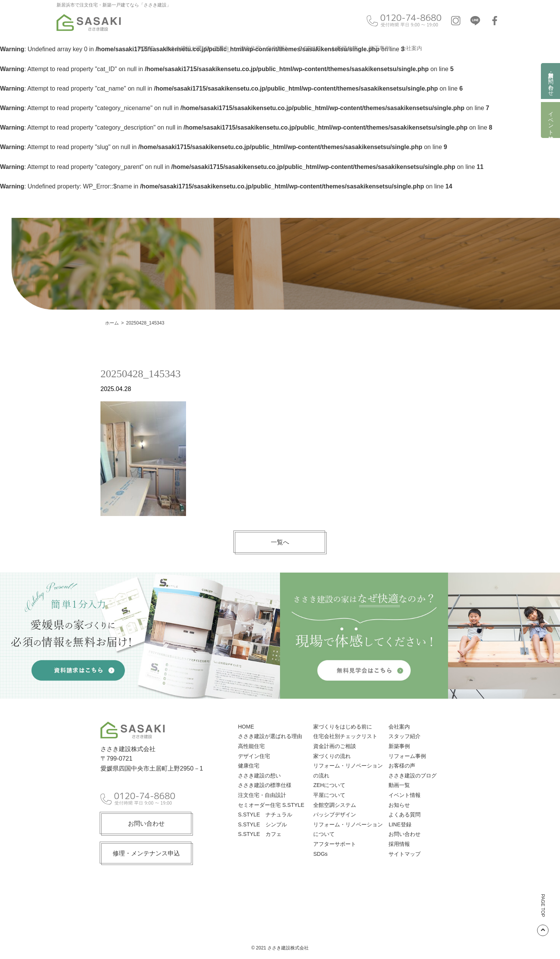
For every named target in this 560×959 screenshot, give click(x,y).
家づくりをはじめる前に (343, 727)
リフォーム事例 (407, 756)
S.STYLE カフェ (260, 834)
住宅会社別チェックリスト (345, 736)
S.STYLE (309, 48)
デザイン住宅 (254, 756)
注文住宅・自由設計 (264, 48)
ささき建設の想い (259, 776)
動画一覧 (399, 785)
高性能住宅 (251, 746)
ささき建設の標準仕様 (265, 785)
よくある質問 (405, 815)
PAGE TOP (543, 915)
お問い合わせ (146, 824)
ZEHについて (329, 785)
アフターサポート (335, 844)
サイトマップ (405, 854)
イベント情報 (551, 120)
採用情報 (399, 844)
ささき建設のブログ (413, 776)
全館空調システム (335, 805)
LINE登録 (400, 824)
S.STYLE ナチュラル (265, 815)
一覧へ (280, 542)
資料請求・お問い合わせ (551, 81)
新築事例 (399, 746)
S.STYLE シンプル (262, 824)
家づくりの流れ (332, 756)
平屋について (329, 795)
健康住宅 (249, 766)
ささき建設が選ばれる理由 (197, 48)
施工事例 (379, 48)
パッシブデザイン (335, 815)
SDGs (320, 854)
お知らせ (399, 805)
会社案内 (411, 48)
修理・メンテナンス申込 (146, 853)
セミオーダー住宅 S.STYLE (271, 805)
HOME (146, 48)
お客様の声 (345, 48)
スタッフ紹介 (405, 736)
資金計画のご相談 (335, 746)
